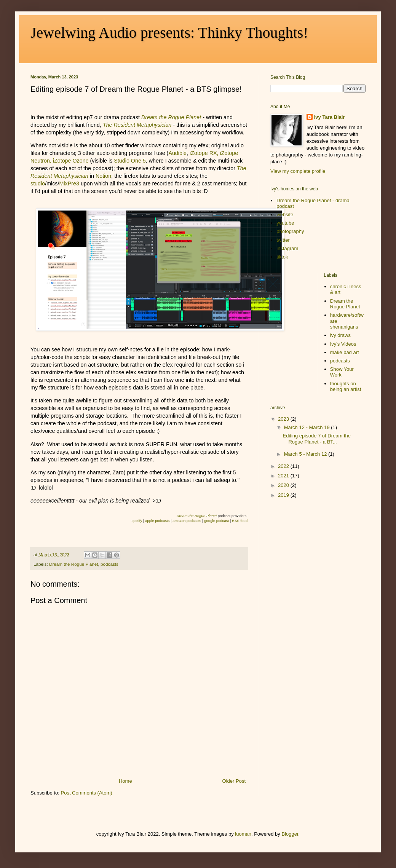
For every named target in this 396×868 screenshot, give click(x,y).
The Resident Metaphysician (137, 125)
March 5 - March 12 (306, 454)
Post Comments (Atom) (87, 793)
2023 (284, 419)
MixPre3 (69, 183)
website (285, 215)
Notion (103, 176)
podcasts (109, 564)
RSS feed (240, 521)
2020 (284, 485)
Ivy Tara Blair (330, 117)
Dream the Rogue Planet (74, 564)
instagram (287, 248)
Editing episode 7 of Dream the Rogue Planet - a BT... (317, 439)
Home (125, 781)
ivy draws (340, 335)
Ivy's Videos (343, 344)
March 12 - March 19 (308, 427)
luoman (243, 834)
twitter (283, 240)
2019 (284, 495)
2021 (284, 476)
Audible (177, 153)
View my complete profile (298, 171)
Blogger (290, 834)
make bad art (345, 352)
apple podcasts (157, 521)
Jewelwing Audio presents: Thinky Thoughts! (169, 33)
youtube (285, 223)
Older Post (234, 781)
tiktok (282, 257)
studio (38, 183)
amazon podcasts (187, 521)
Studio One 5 (130, 161)
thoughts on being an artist (346, 387)
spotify (137, 521)
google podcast (216, 521)
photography (290, 231)
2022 (284, 466)
